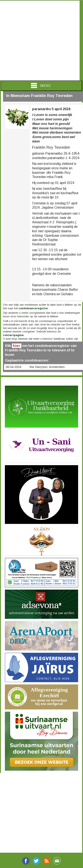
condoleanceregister (33, 308)
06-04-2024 (14, 367)
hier (17, 346)
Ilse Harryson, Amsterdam (47, 367)
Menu (41, 86)
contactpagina (13, 335)
